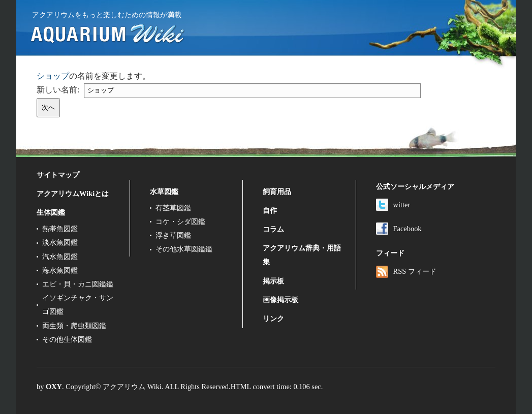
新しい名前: (58, 90)
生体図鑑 (51, 212)
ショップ (53, 76)
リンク (273, 319)
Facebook (399, 229)
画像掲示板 (280, 300)
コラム (273, 229)
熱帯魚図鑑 (60, 229)
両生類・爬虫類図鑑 (74, 326)
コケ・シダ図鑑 (180, 221)
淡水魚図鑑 (60, 242)
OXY (54, 387)
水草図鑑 (164, 192)
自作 (270, 210)
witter (393, 205)
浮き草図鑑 (173, 235)
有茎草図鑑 (173, 208)
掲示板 (273, 281)
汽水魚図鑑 (60, 257)
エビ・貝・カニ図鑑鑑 (78, 284)
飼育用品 (277, 192)
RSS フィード (406, 271)
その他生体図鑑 (67, 339)
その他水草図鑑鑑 (184, 249)
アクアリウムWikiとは (73, 194)
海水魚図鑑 (60, 270)
